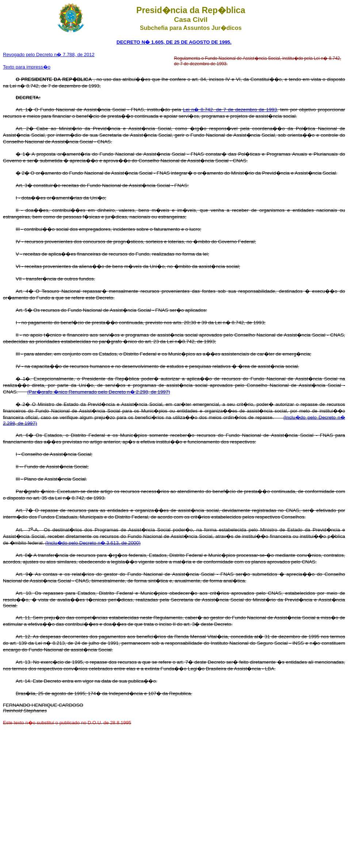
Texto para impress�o (27, 67)
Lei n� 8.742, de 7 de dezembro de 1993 (230, 110)
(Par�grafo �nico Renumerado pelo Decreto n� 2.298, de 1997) (99, 392)
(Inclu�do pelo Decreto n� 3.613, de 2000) (93, 543)
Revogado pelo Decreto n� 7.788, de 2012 (49, 55)
